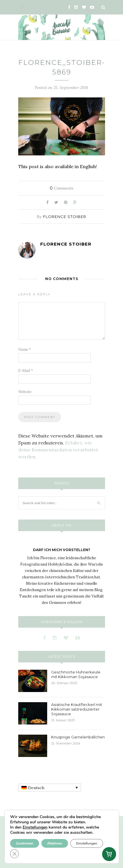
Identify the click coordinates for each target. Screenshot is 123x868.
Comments (62, 188)
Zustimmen (25, 843)
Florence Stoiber (65, 217)
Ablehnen (55, 843)
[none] (50, 788)
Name (25, 349)
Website (25, 392)
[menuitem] (50, 788)
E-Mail (26, 371)
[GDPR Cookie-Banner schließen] (14, 854)
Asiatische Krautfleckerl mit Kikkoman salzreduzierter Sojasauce (77, 709)
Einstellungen (35, 827)
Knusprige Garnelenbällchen (78, 737)
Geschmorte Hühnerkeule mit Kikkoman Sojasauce (76, 674)
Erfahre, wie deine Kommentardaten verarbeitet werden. (58, 450)
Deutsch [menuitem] (36, 788)
